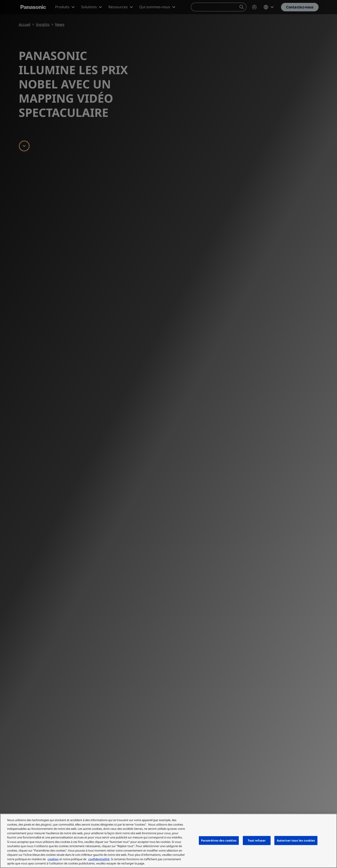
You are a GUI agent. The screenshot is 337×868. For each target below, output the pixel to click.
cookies (53, 859)
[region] (168, 841)
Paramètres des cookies (219, 840)
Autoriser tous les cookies (296, 840)
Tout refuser (257, 840)
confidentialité (99, 859)
